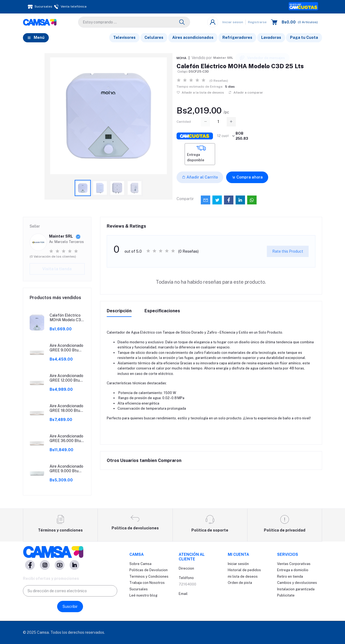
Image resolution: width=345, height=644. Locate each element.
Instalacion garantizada (296, 589)
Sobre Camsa (140, 564)
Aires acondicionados (193, 37)
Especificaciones (162, 311)
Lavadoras (271, 37)
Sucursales (139, 589)
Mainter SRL (223, 58)
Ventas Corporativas (294, 564)
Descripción (119, 311)
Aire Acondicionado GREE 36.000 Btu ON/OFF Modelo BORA (66, 439)
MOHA (182, 58)
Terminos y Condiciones (149, 576)
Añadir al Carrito (200, 177)
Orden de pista (240, 583)
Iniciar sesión (238, 564)
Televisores (124, 37)
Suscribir (70, 607)
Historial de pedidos (244, 570)
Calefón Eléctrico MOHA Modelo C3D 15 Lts (67, 318)
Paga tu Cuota (304, 37)
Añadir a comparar (246, 93)
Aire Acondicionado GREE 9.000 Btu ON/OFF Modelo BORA (66, 348)
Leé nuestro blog (143, 595)
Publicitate (286, 595)
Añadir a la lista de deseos (200, 93)
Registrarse (257, 22)
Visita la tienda (57, 269)
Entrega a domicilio (293, 570)
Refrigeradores (237, 37)
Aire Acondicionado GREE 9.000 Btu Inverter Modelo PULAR (66, 469)
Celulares (154, 37)
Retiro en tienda (290, 576)
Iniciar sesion (233, 22)
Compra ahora (247, 177)
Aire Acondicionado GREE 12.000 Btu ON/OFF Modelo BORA (66, 378)
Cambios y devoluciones (297, 583)
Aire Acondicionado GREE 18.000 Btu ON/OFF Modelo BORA (66, 408)
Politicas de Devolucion (149, 570)
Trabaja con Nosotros (147, 583)
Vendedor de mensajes (262, 58)
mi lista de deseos (243, 576)
